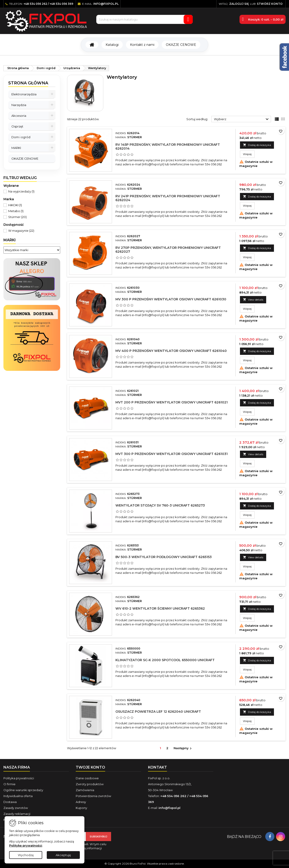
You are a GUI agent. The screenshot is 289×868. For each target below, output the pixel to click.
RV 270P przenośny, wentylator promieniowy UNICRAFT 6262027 (168, 250)
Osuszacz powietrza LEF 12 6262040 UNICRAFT (158, 712)
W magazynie (21, 231)
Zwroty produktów (90, 784)
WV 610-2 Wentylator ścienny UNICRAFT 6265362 (160, 608)
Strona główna (28, 83)
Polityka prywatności (19, 778)
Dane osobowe (87, 778)
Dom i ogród (21, 137)
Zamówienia (85, 790)
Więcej (249, 154)
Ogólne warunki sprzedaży (23, 790)
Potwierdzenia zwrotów (93, 796)
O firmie (9, 784)
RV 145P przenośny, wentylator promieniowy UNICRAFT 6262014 (168, 147)
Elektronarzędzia (24, 94)
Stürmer (17, 217)
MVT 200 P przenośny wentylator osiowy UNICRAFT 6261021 (172, 402)
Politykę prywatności (26, 845)
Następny (183, 748)
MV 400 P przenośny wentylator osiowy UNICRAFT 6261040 (171, 351)
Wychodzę (26, 855)
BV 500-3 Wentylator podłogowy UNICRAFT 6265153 (164, 557)
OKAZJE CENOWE (181, 45)
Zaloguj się (239, 4)
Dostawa (10, 802)
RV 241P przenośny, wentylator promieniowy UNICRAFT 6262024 (168, 198)
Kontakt (158, 767)
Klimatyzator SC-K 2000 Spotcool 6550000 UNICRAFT (165, 660)
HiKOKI (15, 205)
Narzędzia (19, 105)
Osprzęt (17, 126)
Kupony (81, 808)
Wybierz (242, 119)
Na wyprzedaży (21, 191)
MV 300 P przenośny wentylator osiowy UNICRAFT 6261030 (171, 299)
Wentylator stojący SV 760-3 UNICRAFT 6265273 (160, 505)
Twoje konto (90, 767)
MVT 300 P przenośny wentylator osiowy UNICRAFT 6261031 (172, 454)
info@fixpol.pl (106, 4)
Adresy (81, 802)
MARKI (16, 148)
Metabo (16, 211)
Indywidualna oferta (18, 796)
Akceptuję (63, 855)
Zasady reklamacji (17, 814)
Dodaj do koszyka (257, 145)
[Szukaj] (144, 19)
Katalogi (112, 45)
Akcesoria (19, 116)
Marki (10, 240)
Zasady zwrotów (16, 808)
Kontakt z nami (142, 45)
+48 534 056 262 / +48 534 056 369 (48, 4)
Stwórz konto (270, 4)
